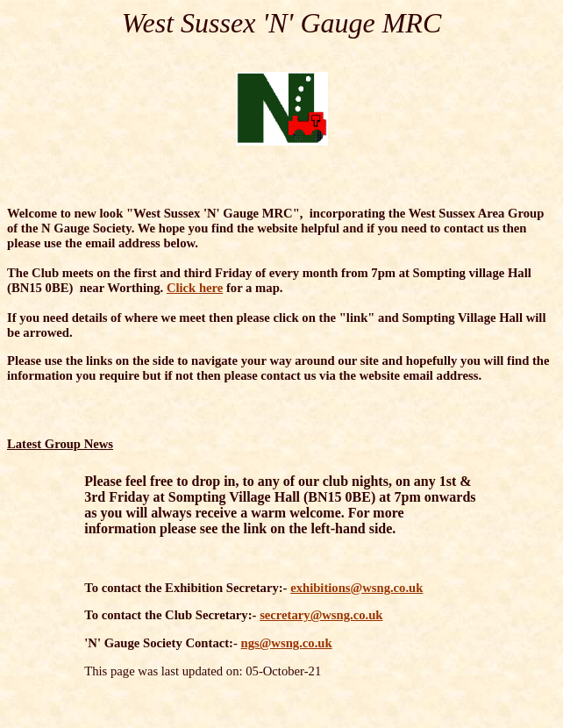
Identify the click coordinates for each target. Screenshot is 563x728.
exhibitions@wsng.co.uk (356, 588)
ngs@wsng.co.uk (287, 643)
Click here (195, 288)
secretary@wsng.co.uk (321, 615)
